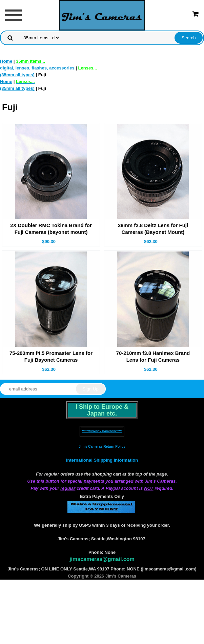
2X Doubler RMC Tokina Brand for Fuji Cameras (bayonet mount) (51, 229)
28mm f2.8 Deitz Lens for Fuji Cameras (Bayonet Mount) (153, 229)
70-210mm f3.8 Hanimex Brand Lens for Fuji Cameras (153, 356)
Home (6, 61)
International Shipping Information (102, 460)
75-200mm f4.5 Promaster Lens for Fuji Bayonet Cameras (51, 356)
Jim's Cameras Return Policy (102, 447)
